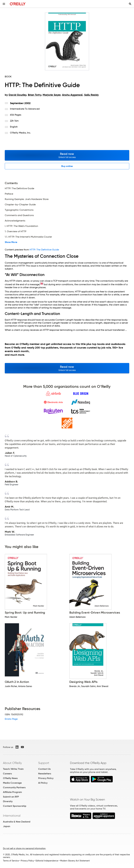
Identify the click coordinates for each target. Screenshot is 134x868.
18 (42, 283)
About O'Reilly (12, 763)
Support (44, 763)
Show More (11, 242)
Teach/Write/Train (13, 769)
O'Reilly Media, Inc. (21, 133)
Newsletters (45, 774)
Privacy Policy (46, 778)
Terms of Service (11, 861)
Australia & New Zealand (17, 822)
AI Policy (43, 783)
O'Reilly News (10, 778)
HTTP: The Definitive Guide (44, 250)
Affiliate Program (12, 792)
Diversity (8, 801)
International (12, 816)
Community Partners (14, 787)
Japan (7, 826)
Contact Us (44, 769)
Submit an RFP (11, 797)
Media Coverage (12, 783)
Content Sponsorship (15, 806)
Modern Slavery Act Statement (75, 861)
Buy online (67, 166)
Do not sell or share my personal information (24, 848)
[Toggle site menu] (4, 4)
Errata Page (11, 719)
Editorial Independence (47, 861)
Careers (7, 774)
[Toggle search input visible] (130, 4)
